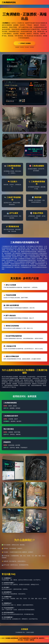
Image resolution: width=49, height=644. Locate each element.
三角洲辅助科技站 (9, 2)
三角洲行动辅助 (30, 632)
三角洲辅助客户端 (20, 632)
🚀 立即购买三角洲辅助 (24, 43)
